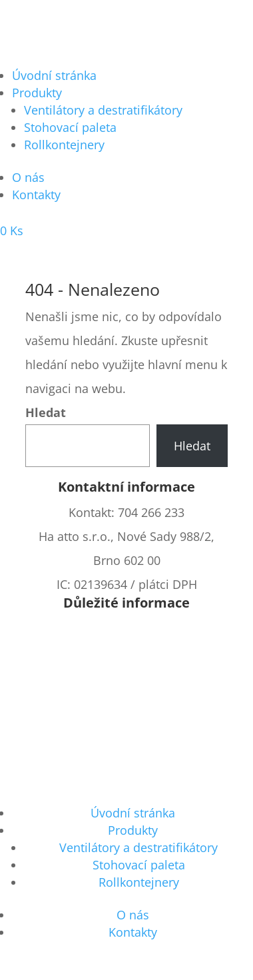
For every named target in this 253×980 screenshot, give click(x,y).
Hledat (46, 412)
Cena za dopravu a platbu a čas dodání (126, 652)
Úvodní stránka (54, 75)
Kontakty (36, 195)
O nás (28, 177)
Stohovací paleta (70, 127)
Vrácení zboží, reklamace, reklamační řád (126, 676)
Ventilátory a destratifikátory (103, 110)
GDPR (126, 748)
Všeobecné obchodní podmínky (126, 628)
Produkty (37, 93)
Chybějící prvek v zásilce (126, 700)
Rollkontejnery (64, 145)
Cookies (126, 724)
